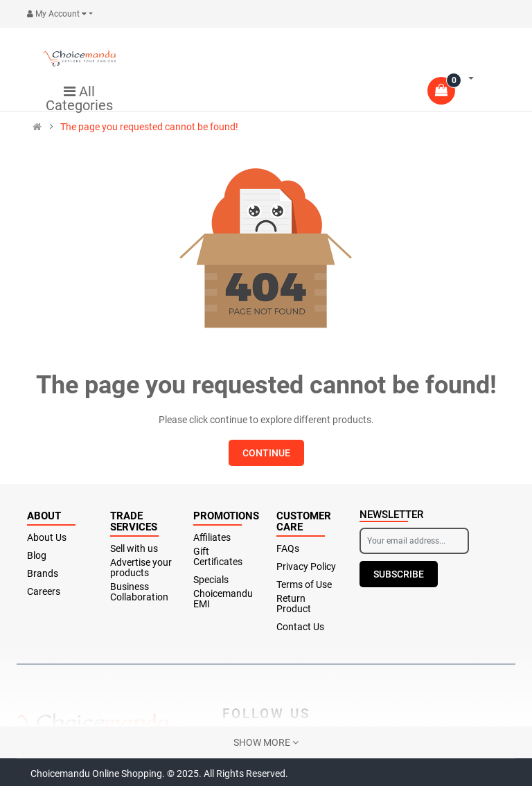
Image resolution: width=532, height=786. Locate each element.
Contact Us (300, 627)
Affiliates (212, 538)
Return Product (294, 604)
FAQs (288, 549)
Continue (266, 453)
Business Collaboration (139, 592)
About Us (47, 538)
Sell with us (134, 549)
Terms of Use (304, 585)
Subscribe (399, 574)
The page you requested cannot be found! (149, 127)
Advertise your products (141, 568)
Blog (37, 556)
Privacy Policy (306, 567)
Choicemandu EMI (223, 599)
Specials (211, 580)
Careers (44, 592)
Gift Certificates (218, 557)
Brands (43, 574)
